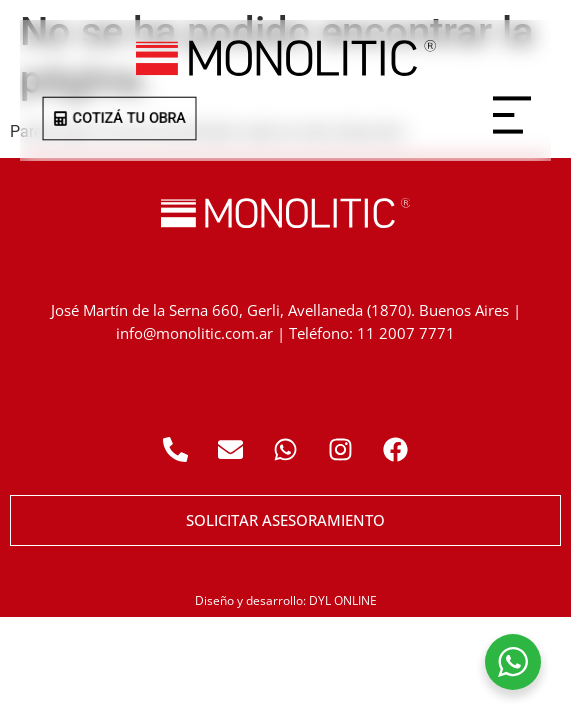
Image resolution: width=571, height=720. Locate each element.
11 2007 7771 (406, 333)
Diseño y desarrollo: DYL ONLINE (286, 600)
